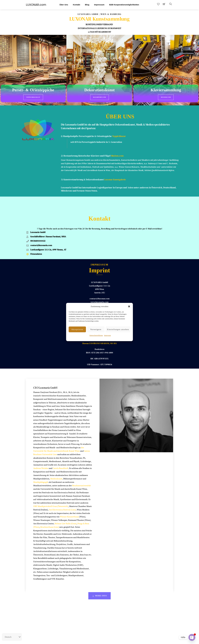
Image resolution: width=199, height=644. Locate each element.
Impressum (107, 335)
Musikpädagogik (41, 467)
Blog (87, 5)
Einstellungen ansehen (118, 329)
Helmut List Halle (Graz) (66, 509)
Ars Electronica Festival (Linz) (62, 495)
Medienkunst (56, 464)
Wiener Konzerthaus (69, 502)
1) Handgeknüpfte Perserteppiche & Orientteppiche (86, 134)
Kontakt (76, 5)
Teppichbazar (119, 134)
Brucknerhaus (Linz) (50, 512)
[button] (129, 306)
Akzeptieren (77, 329)
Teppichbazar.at (33, 97)
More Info (100, 581)
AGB (106, 640)
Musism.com (166, 97)
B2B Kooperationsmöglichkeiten (124, 5)
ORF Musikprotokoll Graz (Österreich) (51, 491)
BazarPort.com (100, 97)
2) (62, 154)
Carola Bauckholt (60, 453)
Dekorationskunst (100, 90)
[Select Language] (12, 637)
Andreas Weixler (41, 453)
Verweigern (96, 329)
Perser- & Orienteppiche (33, 90)
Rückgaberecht (86, 640)
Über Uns (64, 5)
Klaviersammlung (166, 90)
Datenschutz (114, 640)
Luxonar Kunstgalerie (115, 177)
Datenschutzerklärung (96, 335)
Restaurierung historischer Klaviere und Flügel (87, 154)
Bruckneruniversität (81, 471)
